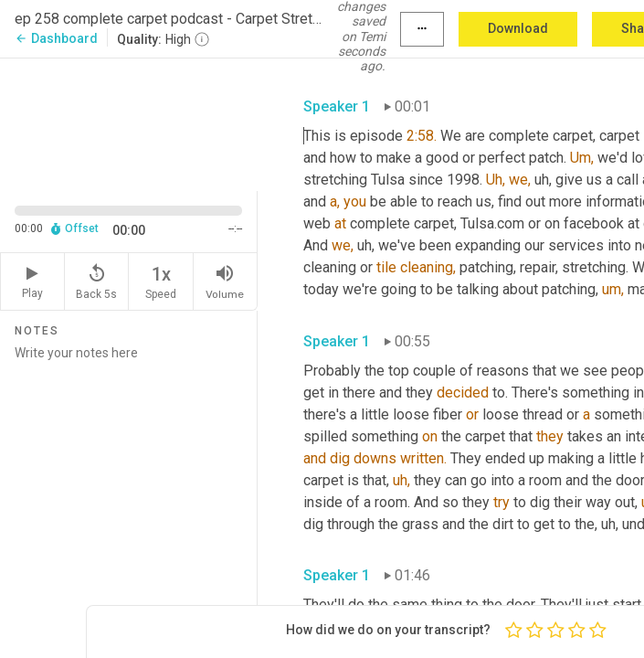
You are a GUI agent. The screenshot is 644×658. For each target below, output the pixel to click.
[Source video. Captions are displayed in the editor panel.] (129, 123)
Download (518, 28)
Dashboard (56, 38)
